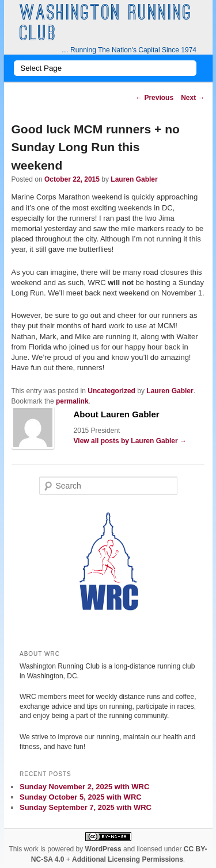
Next (193, 98)
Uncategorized (111, 391)
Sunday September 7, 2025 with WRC (86, 807)
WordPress (103, 849)
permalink (72, 401)
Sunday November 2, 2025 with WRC (84, 787)
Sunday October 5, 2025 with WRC (81, 797)
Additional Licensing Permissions (128, 859)
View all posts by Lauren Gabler (130, 441)
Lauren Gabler (134, 179)
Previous (154, 98)
